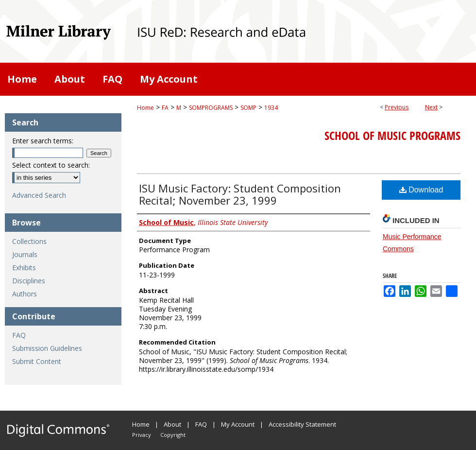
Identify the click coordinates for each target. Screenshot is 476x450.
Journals (25, 254)
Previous (397, 107)
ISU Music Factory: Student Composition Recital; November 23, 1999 (240, 194)
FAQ (19, 335)
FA (165, 108)
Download (421, 190)
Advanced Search (39, 195)
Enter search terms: (43, 141)
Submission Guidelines (47, 348)
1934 (271, 108)
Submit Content (37, 361)
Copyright (173, 435)
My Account (238, 424)
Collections (29, 241)
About (172, 424)
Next (431, 107)
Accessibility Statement (302, 424)
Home (145, 108)
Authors (25, 294)
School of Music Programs (392, 136)
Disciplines (29, 281)
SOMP (248, 108)
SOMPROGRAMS (211, 108)
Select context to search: (51, 165)
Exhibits (24, 268)
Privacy (142, 435)
